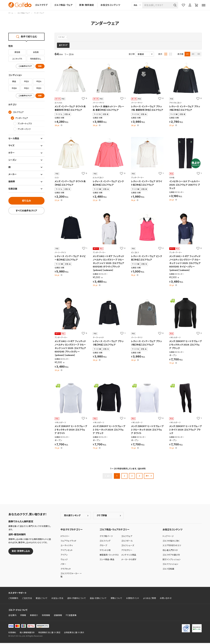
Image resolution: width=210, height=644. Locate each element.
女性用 (36, 52)
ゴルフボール (127, 542)
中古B (14, 88)
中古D (39, 88)
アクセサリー (127, 551)
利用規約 (12, 634)
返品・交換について (98, 599)
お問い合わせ (166, 599)
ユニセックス (17, 59)
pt (57, 127)
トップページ (168, 537)
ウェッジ (64, 560)
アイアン (64, 556)
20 (187, 55)
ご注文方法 (27, 599)
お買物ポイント (133, 599)
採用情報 (46, 616)
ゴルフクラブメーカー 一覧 (71, 576)
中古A (39, 81)
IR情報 (23, 616)
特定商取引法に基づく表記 (49, 634)
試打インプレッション (172, 560)
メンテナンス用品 (129, 556)
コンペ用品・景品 (107, 560)
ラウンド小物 (105, 551)
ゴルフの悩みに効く (171, 542)
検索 (40, 66)
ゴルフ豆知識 (168, 570)
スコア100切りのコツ (172, 547)
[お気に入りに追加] (84, 99)
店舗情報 (58, 616)
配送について (42, 599)
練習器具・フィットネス (109, 556)
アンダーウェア (64, 37)
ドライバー (65, 537)
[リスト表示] (171, 55)
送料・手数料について (77, 599)
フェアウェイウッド (68, 542)
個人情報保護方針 (27, 634)
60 (199, 55)
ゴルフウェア (127, 537)
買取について (116, 599)
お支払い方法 (57, 599)
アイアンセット (67, 551)
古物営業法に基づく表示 (74, 634)
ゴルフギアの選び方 (171, 556)
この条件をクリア (25, 66)
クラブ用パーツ (106, 537)
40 (193, 55)
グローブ (103, 547)
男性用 (17, 52)
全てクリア (63, 46)
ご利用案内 (13, 599)
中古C (27, 88)
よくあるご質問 (150, 599)
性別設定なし (36, 59)
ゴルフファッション (170, 565)
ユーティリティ (67, 547)
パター (63, 565)
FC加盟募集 (71, 616)
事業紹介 (34, 616)
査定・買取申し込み (21, 552)
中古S (26, 81)
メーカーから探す (129, 560)
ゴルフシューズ (128, 547)
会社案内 (12, 616)
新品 (14, 81)
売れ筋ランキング (72, 516)
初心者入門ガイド (170, 551)
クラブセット (66, 570)
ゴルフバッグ (105, 542)
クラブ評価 (102, 516)
